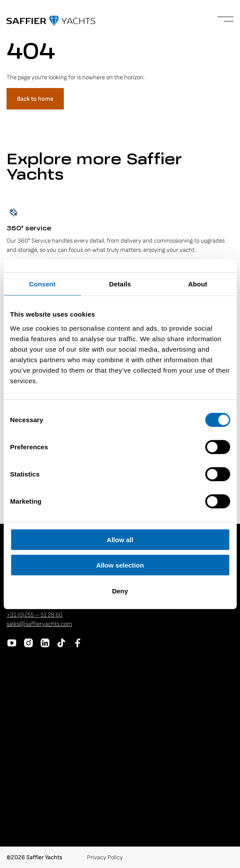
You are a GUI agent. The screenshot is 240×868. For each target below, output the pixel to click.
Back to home (35, 99)
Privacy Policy (105, 857)
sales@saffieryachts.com (39, 624)
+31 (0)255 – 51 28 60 (35, 615)
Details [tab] (120, 284)
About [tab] (198, 284)
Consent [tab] (42, 284)
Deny (120, 591)
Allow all (120, 539)
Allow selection (120, 565)
